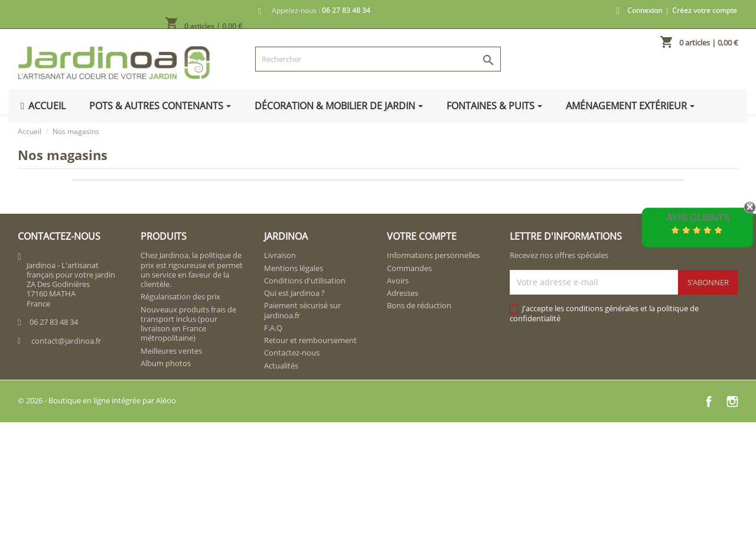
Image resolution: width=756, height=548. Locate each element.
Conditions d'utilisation (305, 280)
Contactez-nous (292, 353)
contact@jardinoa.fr (66, 341)
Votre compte (422, 236)
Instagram (732, 402)
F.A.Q (273, 328)
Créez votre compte (705, 10)
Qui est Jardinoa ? (294, 293)
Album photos (166, 363)
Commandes (409, 268)
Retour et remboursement (310, 340)
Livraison (280, 255)
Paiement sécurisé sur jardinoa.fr (302, 310)
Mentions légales (294, 268)
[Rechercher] (378, 59)
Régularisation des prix (180, 296)
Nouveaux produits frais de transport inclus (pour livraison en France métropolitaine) (188, 324)
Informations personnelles (433, 255)
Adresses (403, 293)
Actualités (281, 366)
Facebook (709, 402)
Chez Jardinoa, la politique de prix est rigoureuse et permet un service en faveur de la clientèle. (192, 270)
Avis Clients (698, 218)
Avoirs (398, 280)
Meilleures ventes (171, 351)
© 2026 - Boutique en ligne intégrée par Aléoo (97, 400)
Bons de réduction (419, 305)
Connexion (645, 10)
